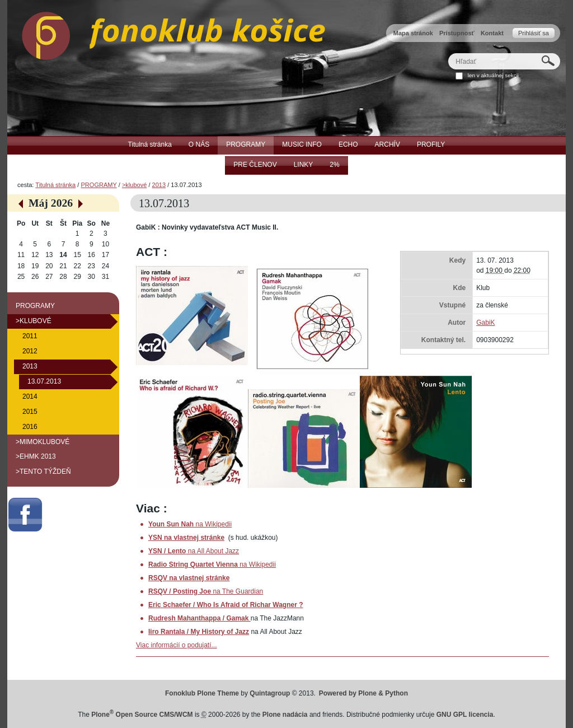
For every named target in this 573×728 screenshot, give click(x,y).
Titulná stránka (55, 185)
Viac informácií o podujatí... (177, 645)
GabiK (485, 323)
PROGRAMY (98, 185)
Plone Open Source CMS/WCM (142, 715)
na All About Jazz (194, 551)
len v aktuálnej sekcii (493, 75)
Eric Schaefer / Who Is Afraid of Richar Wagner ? (226, 605)
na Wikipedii (190, 524)
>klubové (134, 185)
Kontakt (492, 33)
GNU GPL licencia (465, 715)
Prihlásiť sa (534, 33)
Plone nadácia (285, 715)
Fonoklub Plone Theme (202, 693)
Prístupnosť (457, 33)
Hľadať (448, 53)
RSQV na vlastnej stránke (189, 578)
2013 (159, 185)
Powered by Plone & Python (363, 693)
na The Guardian (206, 591)
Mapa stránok (413, 33)
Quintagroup (270, 693)
